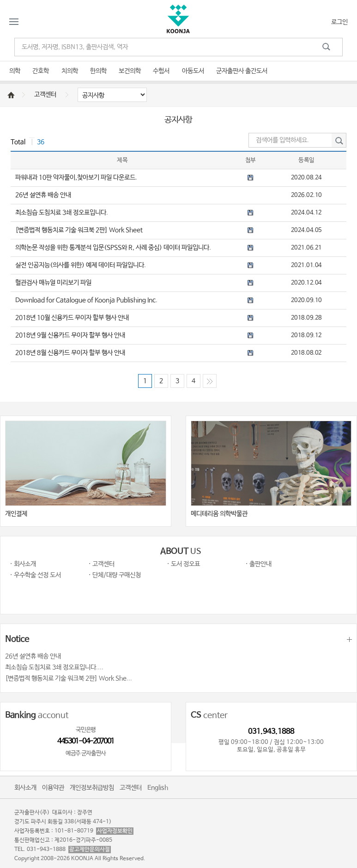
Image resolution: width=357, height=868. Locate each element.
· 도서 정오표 (183, 564)
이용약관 (53, 788)
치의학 (70, 71)
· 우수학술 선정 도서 (35, 575)
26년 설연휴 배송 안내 (43, 195)
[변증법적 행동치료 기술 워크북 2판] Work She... (69, 678)
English (158, 788)
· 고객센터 (101, 564)
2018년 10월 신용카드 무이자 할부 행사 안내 (72, 318)
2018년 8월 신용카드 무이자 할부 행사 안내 (70, 353)
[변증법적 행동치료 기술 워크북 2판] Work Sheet (79, 230)
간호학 (41, 71)
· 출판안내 (258, 564)
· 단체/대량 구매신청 (115, 575)
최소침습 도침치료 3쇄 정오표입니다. (62, 213)
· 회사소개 (23, 564)
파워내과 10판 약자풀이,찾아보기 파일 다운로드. (76, 178)
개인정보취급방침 (92, 788)
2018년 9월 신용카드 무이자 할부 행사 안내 (70, 335)
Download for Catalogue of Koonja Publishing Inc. (86, 300)
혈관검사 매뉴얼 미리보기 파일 (53, 283)
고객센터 (45, 95)
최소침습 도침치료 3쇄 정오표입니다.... (54, 667)
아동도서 (193, 71)
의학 (15, 71)
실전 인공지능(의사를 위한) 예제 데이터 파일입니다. (81, 265)
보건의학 (130, 71)
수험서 (161, 71)
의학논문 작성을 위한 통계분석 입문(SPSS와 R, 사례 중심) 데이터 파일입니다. (113, 248)
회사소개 (25, 788)
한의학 (98, 71)
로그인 (339, 22)
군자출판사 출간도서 (242, 71)
